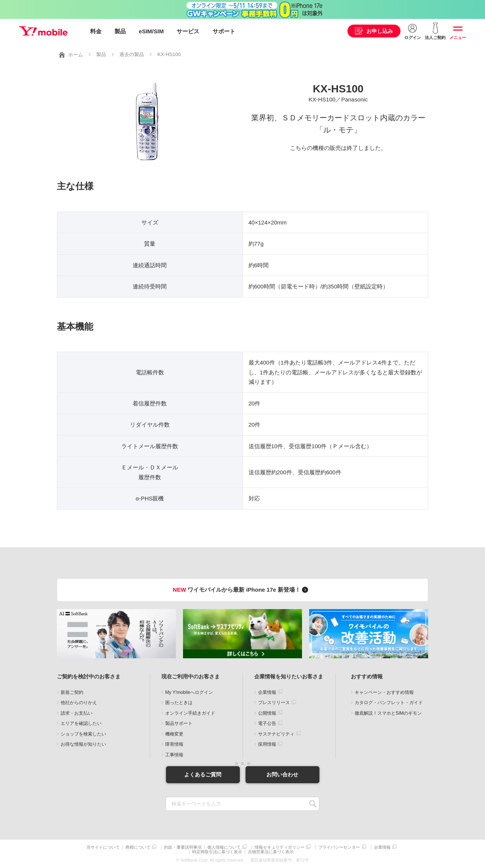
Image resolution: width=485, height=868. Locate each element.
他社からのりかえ (79, 703)
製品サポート (179, 723)
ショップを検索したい (83, 734)
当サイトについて (103, 847)
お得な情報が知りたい (83, 744)
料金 (96, 31)
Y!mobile (43, 31)
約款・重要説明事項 (183, 847)
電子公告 (267, 723)
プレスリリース (274, 703)
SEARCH (313, 804)
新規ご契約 (72, 692)
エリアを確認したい (81, 723)
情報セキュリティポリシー (280, 847)
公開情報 (267, 713)
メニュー (458, 37)
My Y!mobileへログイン (189, 692)
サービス (188, 31)
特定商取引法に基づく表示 (217, 852)
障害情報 (174, 744)
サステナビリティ (276, 734)
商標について (138, 847)
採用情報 (267, 744)
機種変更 (174, 734)
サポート (224, 31)
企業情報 (267, 692)
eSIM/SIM (151, 31)
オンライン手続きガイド (190, 713)
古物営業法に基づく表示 (271, 852)
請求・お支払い (77, 713)
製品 (120, 31)
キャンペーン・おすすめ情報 (384, 692)
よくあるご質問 (203, 774)
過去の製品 (132, 54)
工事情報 (174, 754)
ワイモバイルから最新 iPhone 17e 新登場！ (242, 590)
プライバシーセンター (339, 847)
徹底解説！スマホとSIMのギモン (388, 713)
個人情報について (224, 847)
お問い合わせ (282, 774)
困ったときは (179, 703)
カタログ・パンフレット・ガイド (389, 703)
